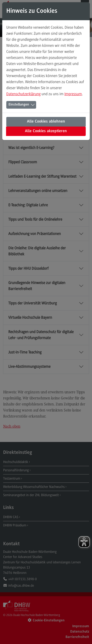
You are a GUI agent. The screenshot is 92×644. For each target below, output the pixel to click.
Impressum (73, 94)
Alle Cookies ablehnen (46, 122)
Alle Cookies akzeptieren (46, 131)
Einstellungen (19, 105)
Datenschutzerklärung (23, 94)
